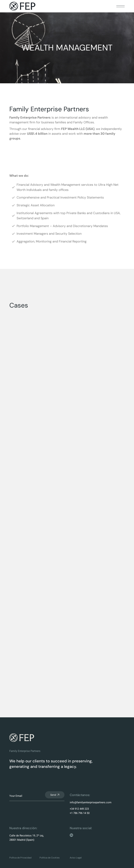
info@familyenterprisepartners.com (91, 802)
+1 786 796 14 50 (80, 813)
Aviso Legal (76, 858)
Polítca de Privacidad (20, 858)
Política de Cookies (50, 858)
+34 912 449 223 (79, 809)
